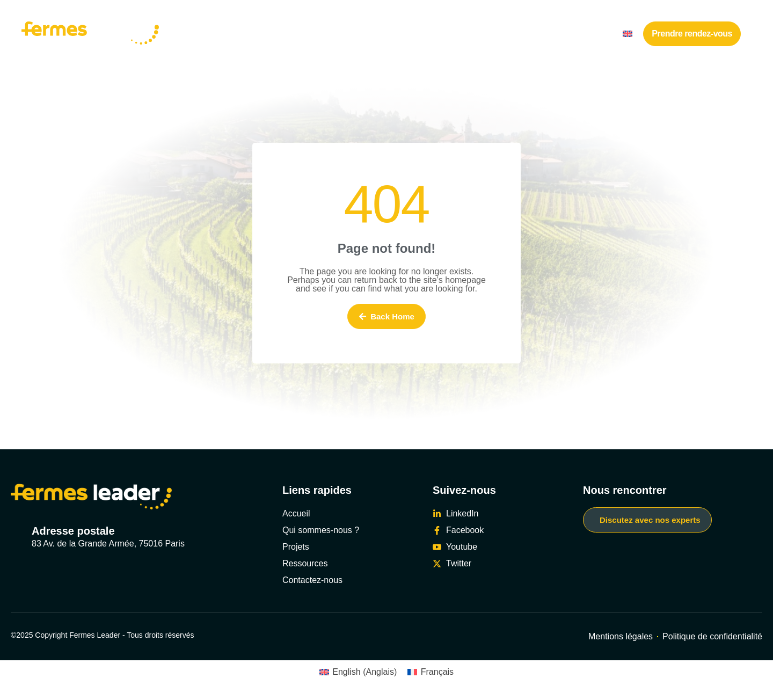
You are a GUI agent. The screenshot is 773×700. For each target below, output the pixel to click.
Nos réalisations (309, 34)
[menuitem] (628, 34)
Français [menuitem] (437, 672)
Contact (594, 34)
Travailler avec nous (451, 34)
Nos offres (374, 34)
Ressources (537, 34)
